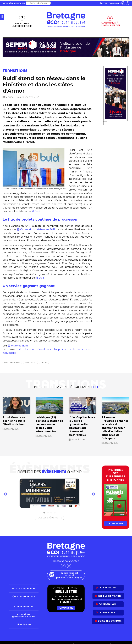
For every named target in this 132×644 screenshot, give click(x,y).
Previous (6, 490)
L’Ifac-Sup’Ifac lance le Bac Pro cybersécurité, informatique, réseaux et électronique (82, 425)
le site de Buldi (19, 346)
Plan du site (24, 620)
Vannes (44, 362)
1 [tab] (44, 508)
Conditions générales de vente (24, 611)
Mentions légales (10, 640)
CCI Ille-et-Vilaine (110, 591)
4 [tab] (55, 508)
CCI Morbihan (107, 600)
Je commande (115, 519)
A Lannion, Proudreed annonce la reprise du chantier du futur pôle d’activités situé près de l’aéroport (115, 425)
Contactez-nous (24, 602)
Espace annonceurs (24, 584)
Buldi (38, 211)
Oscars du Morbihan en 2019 (38, 229)
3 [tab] (51, 508)
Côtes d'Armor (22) (12, 362)
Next (93, 490)
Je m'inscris (66, 603)
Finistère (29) (30, 362)
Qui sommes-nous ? (24, 593)
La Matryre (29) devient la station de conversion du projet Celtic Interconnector (49, 424)
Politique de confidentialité (31, 640)
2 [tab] (48, 508)
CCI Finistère (107, 608)
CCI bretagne (107, 583)
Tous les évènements (49, 513)
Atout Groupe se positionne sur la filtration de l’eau (14, 420)
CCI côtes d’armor (110, 616)
